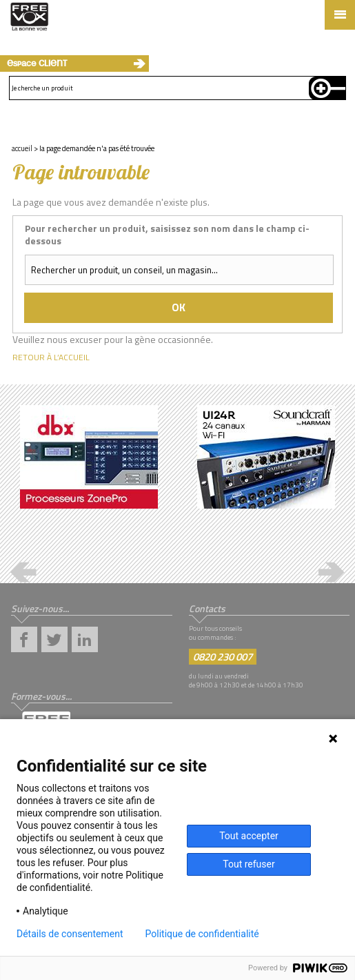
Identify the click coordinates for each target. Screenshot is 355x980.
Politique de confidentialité (202, 934)
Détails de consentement (70, 934)
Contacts (207, 608)
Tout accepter (249, 836)
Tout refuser (248, 864)
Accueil (22, 148)
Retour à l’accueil (51, 357)
